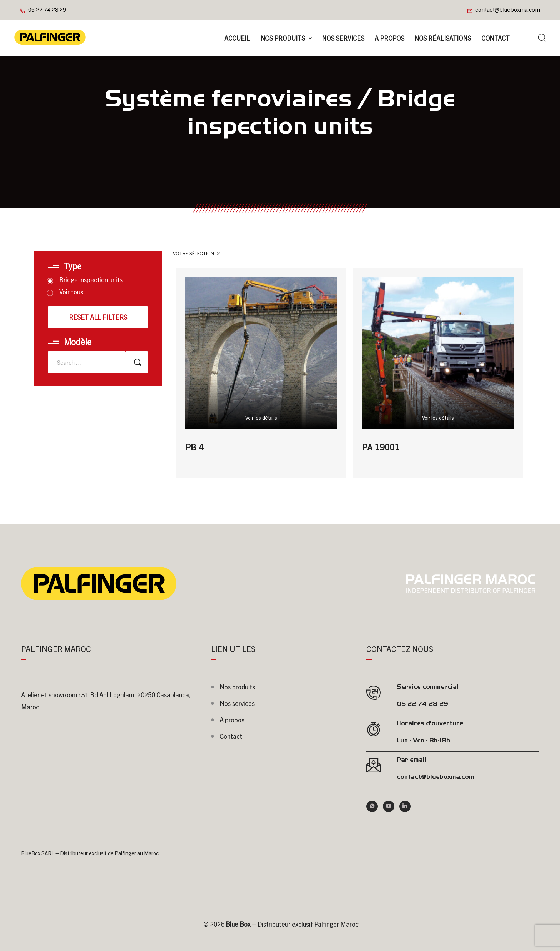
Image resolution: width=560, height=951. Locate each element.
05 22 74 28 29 (47, 9)
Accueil (237, 38)
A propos (389, 38)
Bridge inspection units (85, 280)
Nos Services (343, 38)
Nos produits (283, 38)
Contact (496, 38)
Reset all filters (98, 317)
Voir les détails (261, 418)
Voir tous (66, 292)
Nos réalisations (443, 38)
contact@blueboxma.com (508, 9)
